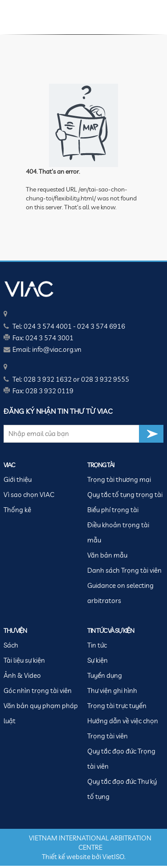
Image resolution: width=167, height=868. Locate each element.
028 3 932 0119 (49, 391)
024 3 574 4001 (48, 326)
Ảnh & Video (22, 675)
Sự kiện (98, 660)
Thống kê (17, 510)
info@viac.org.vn (57, 349)
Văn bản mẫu (107, 555)
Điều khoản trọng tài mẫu (118, 532)
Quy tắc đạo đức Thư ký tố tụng (122, 789)
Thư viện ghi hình (112, 691)
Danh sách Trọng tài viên (124, 570)
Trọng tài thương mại (119, 479)
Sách (11, 645)
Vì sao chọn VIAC (29, 495)
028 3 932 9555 (105, 379)
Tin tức (97, 645)
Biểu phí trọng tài (113, 510)
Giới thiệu (18, 479)
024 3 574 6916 (101, 326)
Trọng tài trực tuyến (117, 706)
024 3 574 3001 (49, 338)
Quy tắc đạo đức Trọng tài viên (121, 759)
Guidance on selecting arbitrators (120, 593)
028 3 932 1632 (48, 379)
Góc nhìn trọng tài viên (38, 691)
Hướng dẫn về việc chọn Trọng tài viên (123, 728)
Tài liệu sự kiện (24, 660)
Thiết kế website (66, 857)
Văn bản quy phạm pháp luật (41, 713)
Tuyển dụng (105, 675)
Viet (108, 857)
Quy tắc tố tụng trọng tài (125, 495)
